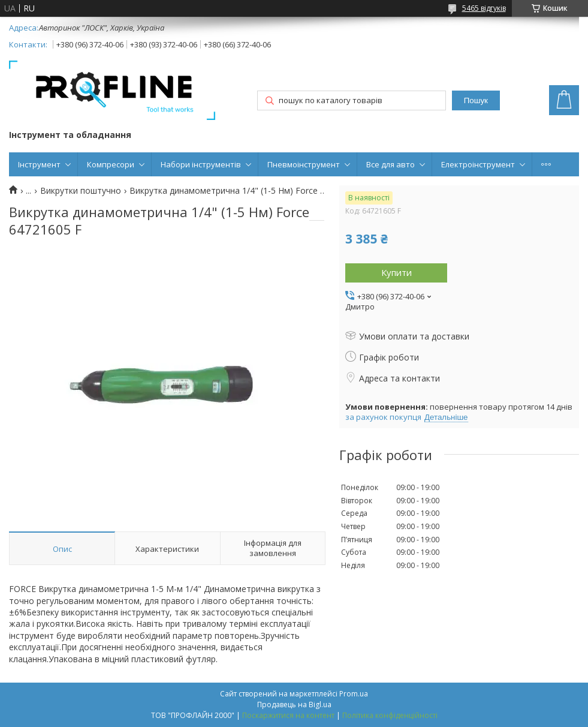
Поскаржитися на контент (288, 715)
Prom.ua (354, 694)
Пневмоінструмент (304, 164)
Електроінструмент (478, 164)
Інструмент (39, 164)
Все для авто (391, 164)
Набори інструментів (201, 164)
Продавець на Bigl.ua (294, 705)
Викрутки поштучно (81, 191)
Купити (396, 272)
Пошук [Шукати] (476, 100)
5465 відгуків (484, 8)
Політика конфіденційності (390, 715)
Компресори (111, 164)
